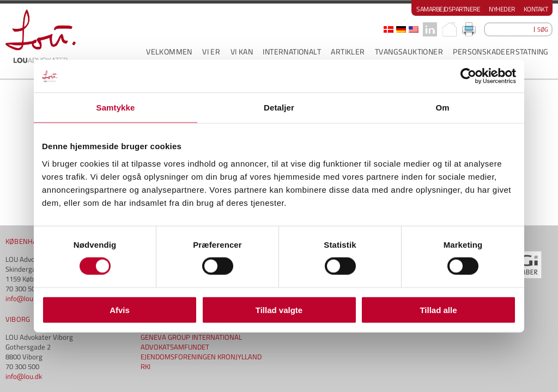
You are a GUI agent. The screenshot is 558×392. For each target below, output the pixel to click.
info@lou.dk (24, 203)
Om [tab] (442, 108)
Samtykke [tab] (116, 108)
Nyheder (502, 9)
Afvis (120, 310)
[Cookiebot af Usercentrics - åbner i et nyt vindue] (468, 76)
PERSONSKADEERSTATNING (501, 51)
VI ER (211, 51)
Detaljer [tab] (279, 108)
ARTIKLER (348, 51)
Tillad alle (438, 310)
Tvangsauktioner (409, 51)
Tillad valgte (279, 310)
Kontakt (536, 9)
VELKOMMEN (169, 51)
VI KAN (242, 51)
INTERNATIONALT (292, 51)
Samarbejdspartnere (448, 9)
